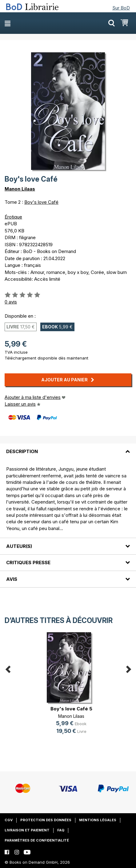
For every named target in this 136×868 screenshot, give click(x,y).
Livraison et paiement (27, 830)
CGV (9, 820)
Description (22, 451)
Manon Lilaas (20, 189)
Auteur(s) (19, 546)
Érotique (13, 217)
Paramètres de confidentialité (37, 840)
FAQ (61, 830)
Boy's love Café (41, 202)
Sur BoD (121, 8)
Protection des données (46, 820)
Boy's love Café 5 (71, 709)
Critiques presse (28, 563)
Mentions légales (98, 820)
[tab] (68, 448)
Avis (12, 579)
